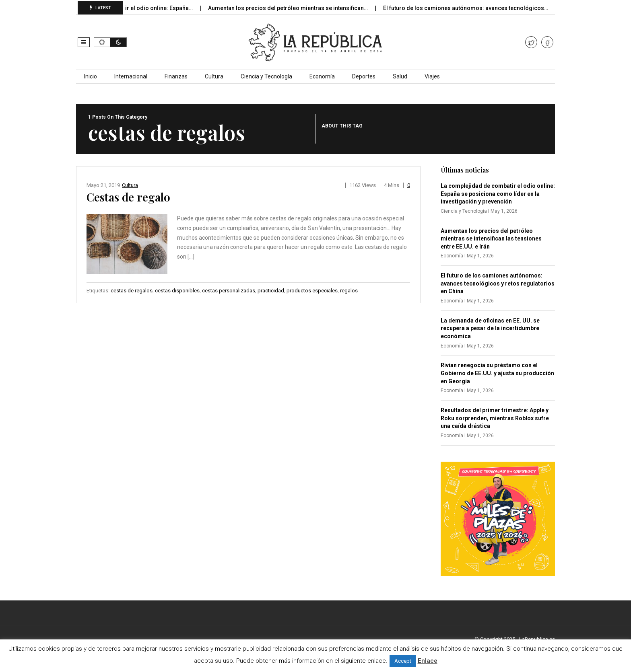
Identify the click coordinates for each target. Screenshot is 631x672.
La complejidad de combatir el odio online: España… (130, 8)
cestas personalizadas (229, 291)
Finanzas (176, 76)
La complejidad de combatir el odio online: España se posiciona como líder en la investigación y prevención (498, 194)
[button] (84, 42)
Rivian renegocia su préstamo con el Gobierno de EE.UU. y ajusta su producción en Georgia (497, 373)
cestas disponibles (177, 291)
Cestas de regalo (128, 197)
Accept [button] (403, 661)
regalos (349, 291)
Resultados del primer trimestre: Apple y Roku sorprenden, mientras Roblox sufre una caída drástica (495, 418)
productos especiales (312, 291)
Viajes (432, 76)
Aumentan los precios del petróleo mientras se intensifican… (294, 8)
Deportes (364, 76)
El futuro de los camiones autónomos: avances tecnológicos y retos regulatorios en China (498, 283)
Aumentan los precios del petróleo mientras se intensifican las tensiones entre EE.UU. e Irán (491, 239)
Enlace (428, 661)
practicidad (271, 291)
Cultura (214, 76)
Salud (400, 76)
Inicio (91, 76)
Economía (322, 76)
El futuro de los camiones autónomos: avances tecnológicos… (471, 8)
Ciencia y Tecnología (266, 76)
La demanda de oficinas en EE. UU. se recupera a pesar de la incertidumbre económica (490, 328)
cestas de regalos (132, 291)
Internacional (131, 76)
